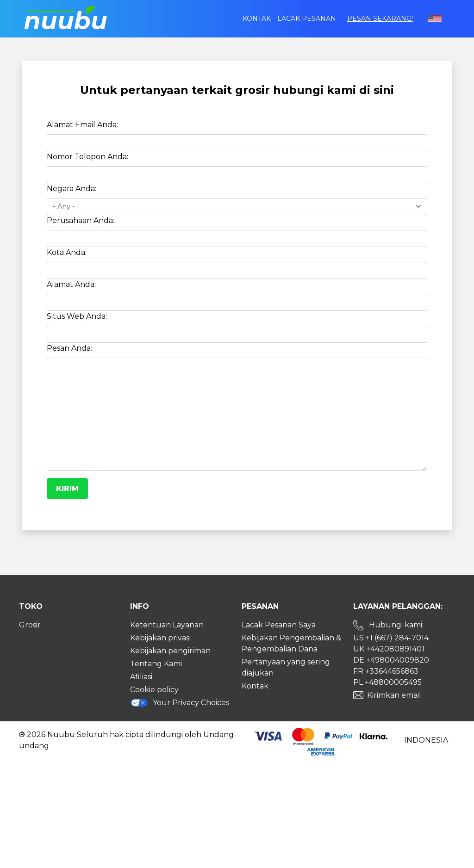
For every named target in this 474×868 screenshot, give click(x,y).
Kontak (257, 19)
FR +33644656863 (386, 671)
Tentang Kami (156, 664)
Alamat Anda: (71, 284)
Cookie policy (154, 690)
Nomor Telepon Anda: (87, 157)
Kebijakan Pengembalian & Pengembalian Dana (291, 643)
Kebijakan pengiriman (170, 651)
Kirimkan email (394, 695)
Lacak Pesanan (307, 19)
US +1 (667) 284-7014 (391, 638)
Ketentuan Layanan (167, 625)
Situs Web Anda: (77, 316)
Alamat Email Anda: (82, 125)
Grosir (30, 625)
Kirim (67, 488)
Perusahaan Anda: (81, 220)
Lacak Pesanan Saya (279, 625)
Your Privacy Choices (180, 703)
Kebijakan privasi (160, 638)
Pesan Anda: (69, 348)
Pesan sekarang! (380, 19)
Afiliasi (141, 677)
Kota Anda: (67, 252)
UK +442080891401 (389, 649)
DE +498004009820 (391, 660)
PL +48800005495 (387, 682)
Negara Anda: (72, 189)
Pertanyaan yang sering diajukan (286, 667)
